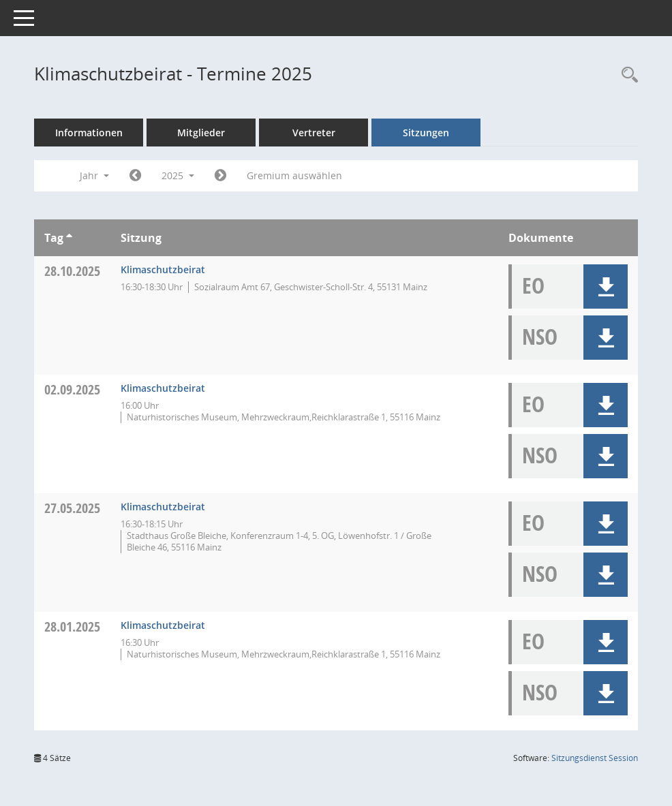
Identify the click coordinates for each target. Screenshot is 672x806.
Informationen (89, 133)
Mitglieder (201, 133)
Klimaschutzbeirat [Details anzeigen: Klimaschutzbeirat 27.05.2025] (163, 507)
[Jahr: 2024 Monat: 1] (135, 176)
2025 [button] (178, 175)
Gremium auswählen (294, 175)
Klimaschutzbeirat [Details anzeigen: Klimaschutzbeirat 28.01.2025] (163, 625)
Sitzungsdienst (595, 758)
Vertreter (314, 133)
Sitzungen (426, 133)
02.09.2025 (72, 389)
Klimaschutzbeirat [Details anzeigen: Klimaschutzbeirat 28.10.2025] (163, 269)
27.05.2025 (72, 508)
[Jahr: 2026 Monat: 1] (220, 176)
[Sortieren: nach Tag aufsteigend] (69, 238)
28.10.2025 (72, 271)
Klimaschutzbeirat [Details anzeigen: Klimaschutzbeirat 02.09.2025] (163, 388)
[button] (606, 286)
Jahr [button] (94, 175)
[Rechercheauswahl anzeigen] (626, 75)
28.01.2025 (72, 626)
